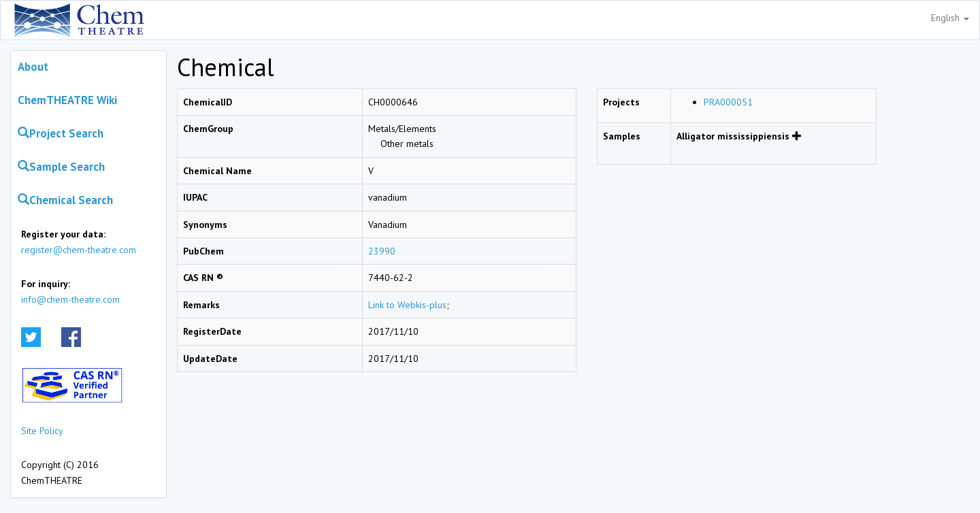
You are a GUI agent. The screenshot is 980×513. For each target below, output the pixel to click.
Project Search (61, 133)
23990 (382, 251)
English (950, 18)
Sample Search (61, 167)
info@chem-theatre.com (70, 299)
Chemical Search (65, 200)
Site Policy (42, 431)
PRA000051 (728, 102)
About (33, 67)
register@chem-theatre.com (79, 250)
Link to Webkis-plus (407, 305)
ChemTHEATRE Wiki (67, 100)
